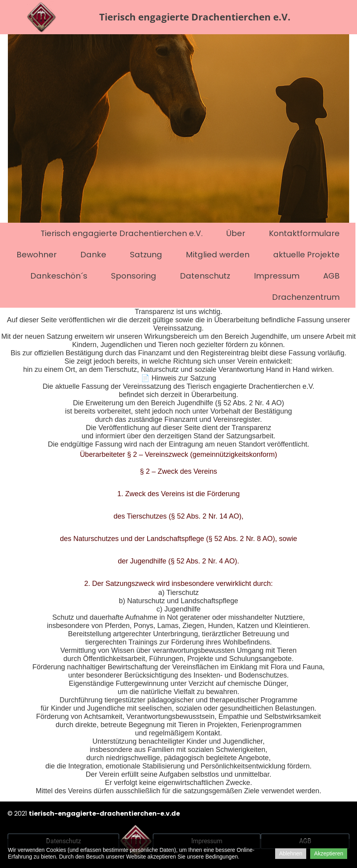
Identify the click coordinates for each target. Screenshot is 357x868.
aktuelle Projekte (306, 255)
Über (236, 233)
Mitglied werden (218, 255)
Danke (93, 255)
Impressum (277, 276)
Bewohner (37, 255)
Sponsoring (134, 276)
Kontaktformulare (304, 233)
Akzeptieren (329, 853)
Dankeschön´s (59, 276)
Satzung (146, 255)
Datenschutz (205, 276)
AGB (331, 276)
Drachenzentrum (306, 297)
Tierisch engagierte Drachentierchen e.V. (122, 233)
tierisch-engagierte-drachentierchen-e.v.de (104, 814)
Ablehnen (291, 853)
